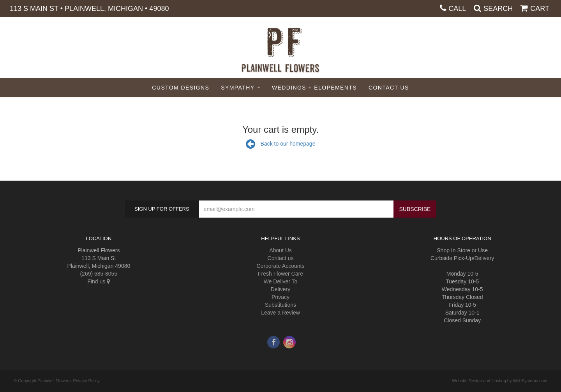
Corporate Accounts (281, 266)
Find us (99, 281)
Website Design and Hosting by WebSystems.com (500, 381)
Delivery (281, 289)
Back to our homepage (281, 144)
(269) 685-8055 (99, 274)
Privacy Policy (86, 381)
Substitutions (280, 305)
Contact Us (389, 88)
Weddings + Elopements (314, 88)
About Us (280, 250)
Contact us (281, 258)
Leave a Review (280, 313)
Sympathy (238, 88)
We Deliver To (281, 281)
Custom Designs (181, 88)
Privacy (280, 297)
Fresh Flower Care (280, 274)
